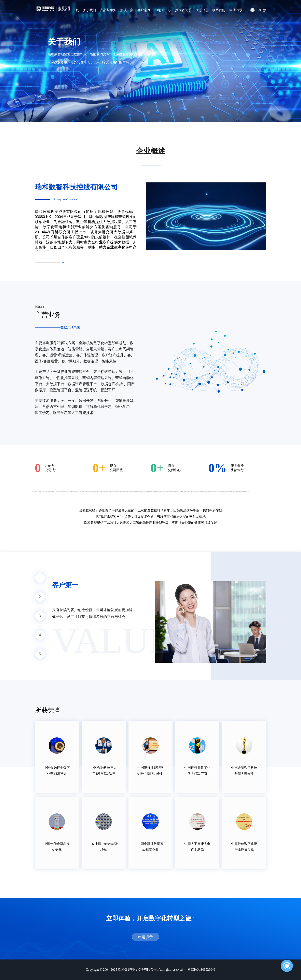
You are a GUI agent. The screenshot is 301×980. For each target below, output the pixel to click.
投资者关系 (183, 10)
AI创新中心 (163, 10)
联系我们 (219, 10)
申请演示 (236, 10)
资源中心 (202, 10)
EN (259, 10)
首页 (76, 10)
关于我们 (90, 10)
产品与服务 (108, 10)
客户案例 (144, 10)
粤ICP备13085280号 (201, 970)
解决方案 (127, 10)
